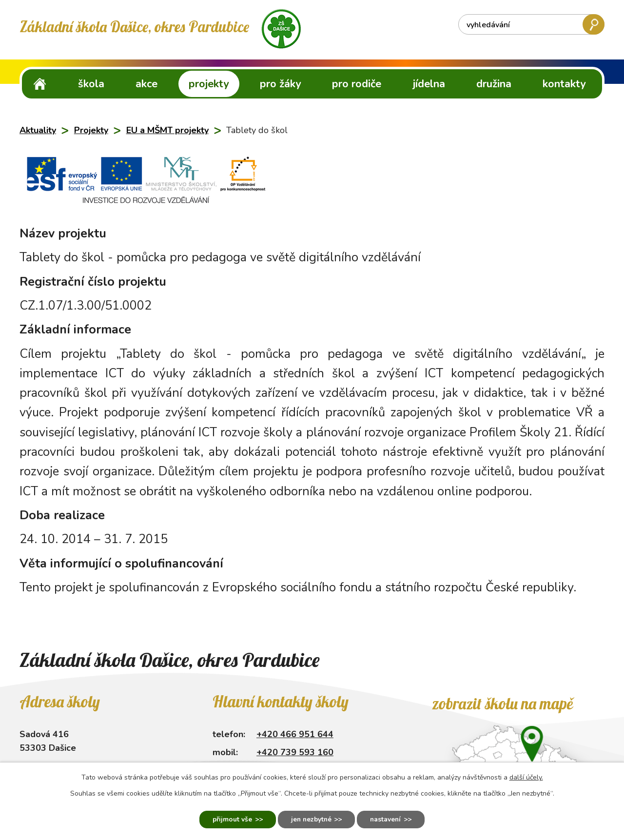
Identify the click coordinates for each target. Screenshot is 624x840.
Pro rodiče (357, 84)
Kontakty (564, 84)
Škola (91, 84)
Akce (146, 84)
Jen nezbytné (311, 819)
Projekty (209, 84)
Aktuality (38, 130)
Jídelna (429, 84)
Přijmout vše (229, 819)
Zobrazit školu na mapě (502, 703)
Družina (494, 84)
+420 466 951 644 (295, 734)
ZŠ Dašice (40, 84)
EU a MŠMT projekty (167, 130)
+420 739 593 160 (295, 752)
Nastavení (389, 819)
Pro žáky (280, 84)
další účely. (526, 777)
